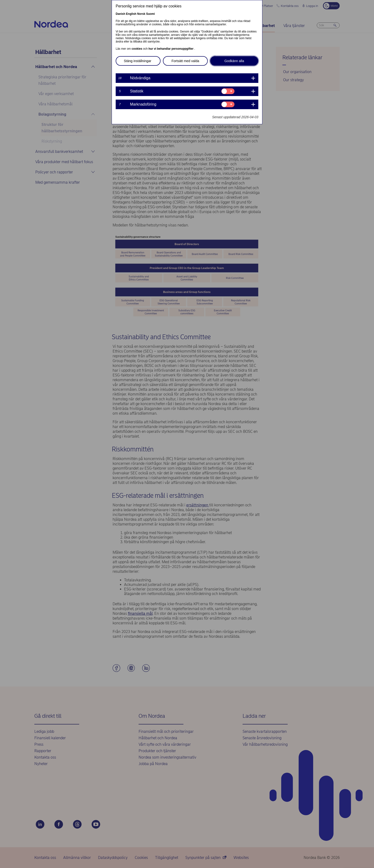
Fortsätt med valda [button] (185, 61)
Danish (120, 14)
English (131, 14)
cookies (137, 49)
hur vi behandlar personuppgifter (171, 49)
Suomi (150, 14)
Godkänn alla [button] (234, 61)
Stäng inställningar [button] (138, 61)
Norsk (141, 14)
